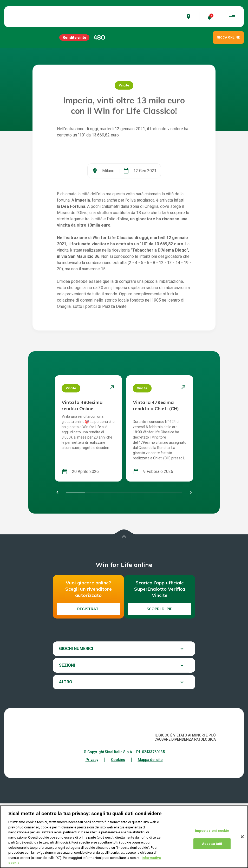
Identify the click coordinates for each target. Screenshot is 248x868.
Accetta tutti (212, 844)
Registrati (88, 673)
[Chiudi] (242, 837)
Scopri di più (160, 673)
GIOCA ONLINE (228, 38)
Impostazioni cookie (212, 831)
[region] (124, 837)
